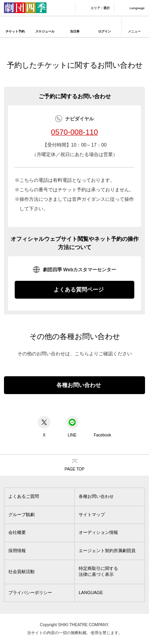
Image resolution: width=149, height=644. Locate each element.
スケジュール (45, 31)
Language (137, 8)
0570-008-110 (74, 132)
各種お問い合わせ (79, 385)
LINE (72, 427)
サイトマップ (92, 514)
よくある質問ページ (79, 290)
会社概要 (17, 532)
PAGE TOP (74, 469)
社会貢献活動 (21, 572)
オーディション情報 (98, 532)
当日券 (75, 31)
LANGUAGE (91, 593)
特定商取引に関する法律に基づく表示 (98, 571)
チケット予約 (15, 31)
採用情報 (17, 551)
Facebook (103, 427)
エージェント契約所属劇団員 (107, 551)
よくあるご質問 (24, 496)
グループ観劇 (21, 514)
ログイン (104, 31)
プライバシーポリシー (30, 593)
